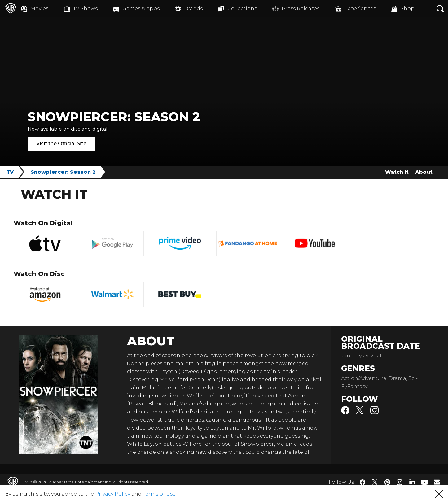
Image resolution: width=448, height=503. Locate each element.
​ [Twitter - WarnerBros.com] (375, 482)
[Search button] (440, 9)
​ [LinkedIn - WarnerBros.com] (412, 482)
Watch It (397, 172)
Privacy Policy (113, 494)
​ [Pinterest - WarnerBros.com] (387, 482)
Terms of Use (159, 494)
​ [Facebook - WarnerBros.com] (362, 482)
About (424, 172)
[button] (439, 494)
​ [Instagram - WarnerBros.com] (400, 482)
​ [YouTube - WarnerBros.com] (424, 482)
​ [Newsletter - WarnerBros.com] (437, 482)
